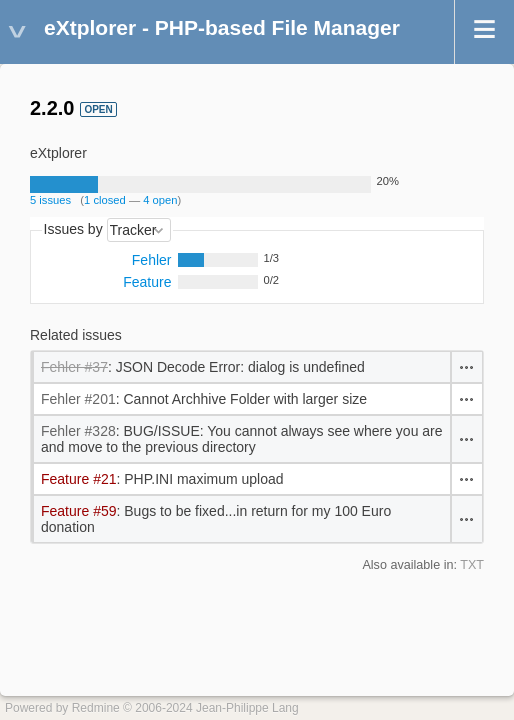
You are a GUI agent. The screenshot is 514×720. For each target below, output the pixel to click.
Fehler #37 (74, 367)
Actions (467, 367)
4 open (160, 200)
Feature (147, 282)
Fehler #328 (78, 431)
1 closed (105, 200)
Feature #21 (79, 479)
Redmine (96, 708)
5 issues (50, 200)
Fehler (152, 260)
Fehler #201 (78, 399)
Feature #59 (79, 511)
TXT (472, 565)
